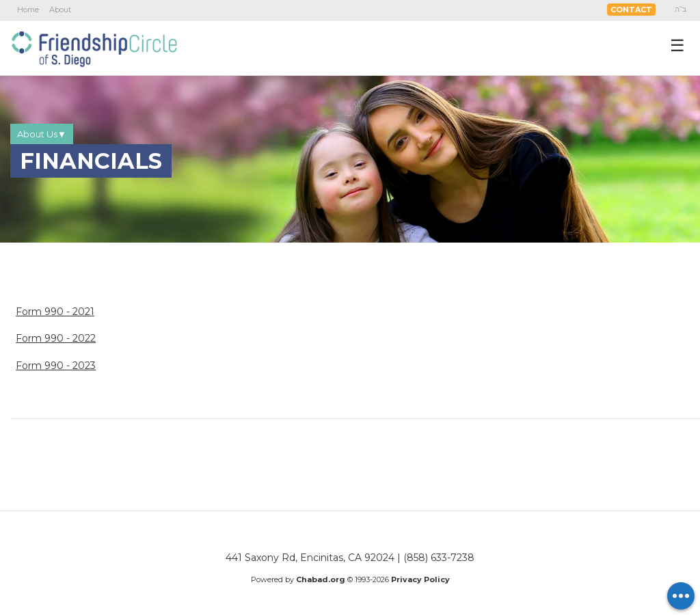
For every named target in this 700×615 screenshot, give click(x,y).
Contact (631, 10)
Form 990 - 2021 (55, 312)
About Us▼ (42, 134)
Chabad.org (321, 579)
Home (28, 10)
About (60, 10)
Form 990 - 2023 (56, 366)
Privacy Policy (420, 579)
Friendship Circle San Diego (94, 47)
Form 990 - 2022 (56, 338)
